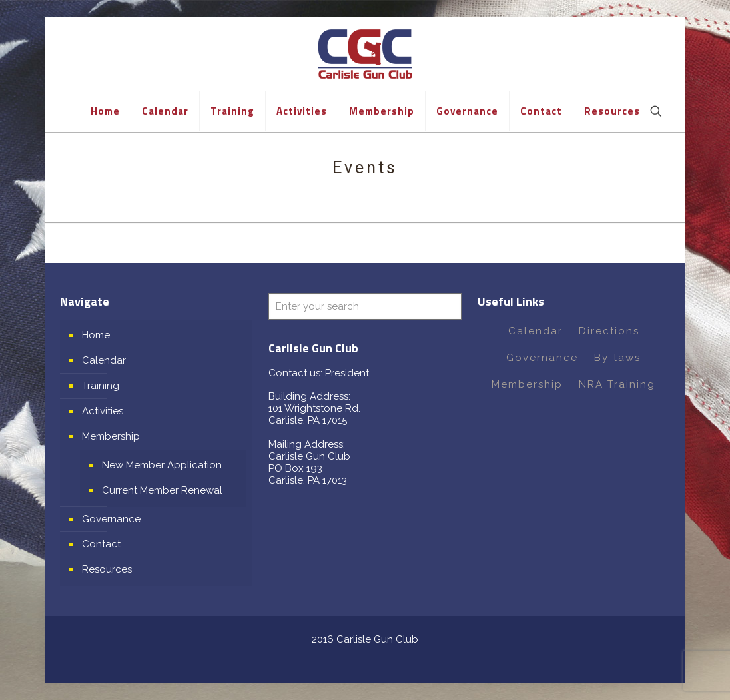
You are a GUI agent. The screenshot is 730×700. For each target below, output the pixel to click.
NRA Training (617, 384)
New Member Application (162, 465)
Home (96, 335)
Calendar (104, 360)
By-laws (617, 358)
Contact (101, 544)
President (347, 373)
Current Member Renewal (162, 490)
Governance (111, 519)
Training (101, 386)
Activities (103, 411)
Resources (107, 569)
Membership (111, 436)
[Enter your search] (365, 306)
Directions (609, 331)
